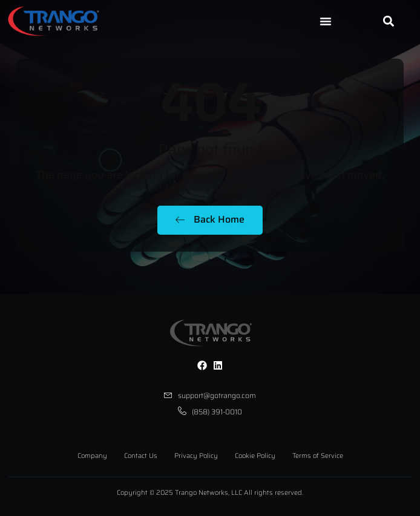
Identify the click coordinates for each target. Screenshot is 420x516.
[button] (388, 21)
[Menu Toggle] (326, 21)
